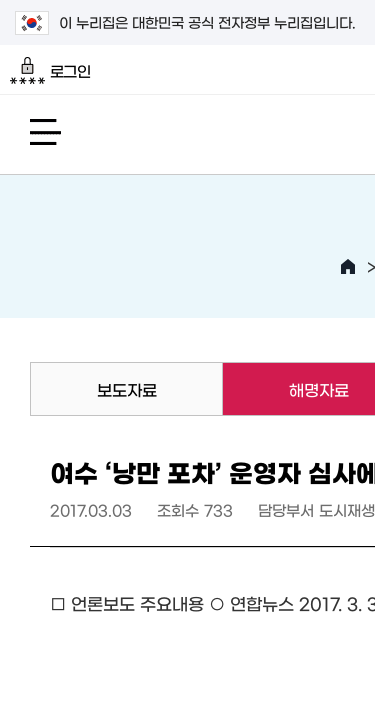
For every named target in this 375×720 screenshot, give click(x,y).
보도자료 (127, 389)
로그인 (50, 71)
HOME (348, 267)
